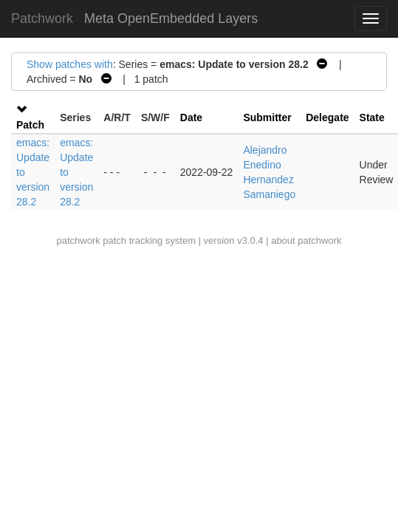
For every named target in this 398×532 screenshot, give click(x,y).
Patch (30, 125)
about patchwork (306, 241)
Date (191, 117)
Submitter (267, 117)
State (372, 117)
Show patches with (70, 64)
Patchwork (42, 18)
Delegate (327, 117)
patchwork (78, 241)
